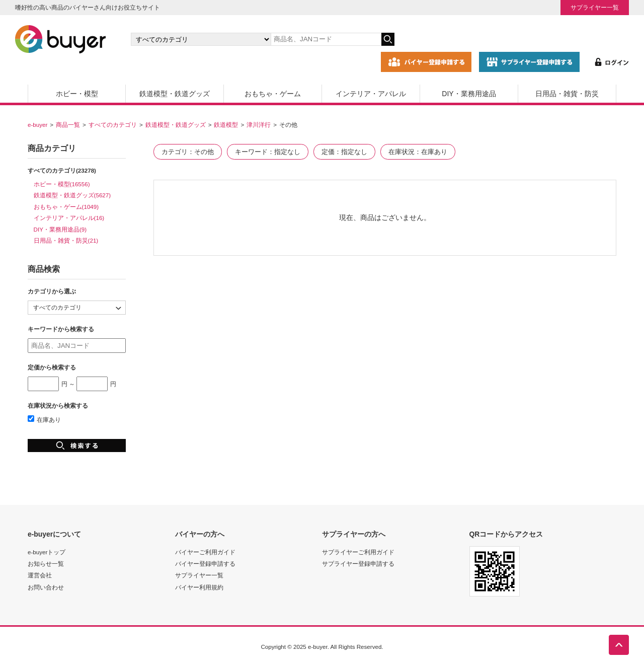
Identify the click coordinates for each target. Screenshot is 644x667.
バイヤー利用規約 (199, 587)
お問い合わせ (46, 587)
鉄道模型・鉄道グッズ (175, 94)
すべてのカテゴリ (113, 125)
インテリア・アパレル (371, 94)
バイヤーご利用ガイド (205, 552)
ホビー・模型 (77, 94)
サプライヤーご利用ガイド (358, 552)
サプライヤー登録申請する (358, 564)
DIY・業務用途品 (469, 94)
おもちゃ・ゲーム (273, 94)
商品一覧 (68, 125)
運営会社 (40, 575)
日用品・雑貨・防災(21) (66, 240)
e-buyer (37, 125)
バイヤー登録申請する (205, 564)
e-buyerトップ (47, 552)
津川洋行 (259, 125)
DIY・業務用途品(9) (60, 229)
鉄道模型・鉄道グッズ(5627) (72, 195)
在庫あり (44, 420)
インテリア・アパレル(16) (69, 218)
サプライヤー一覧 (595, 7)
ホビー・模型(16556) (62, 184)
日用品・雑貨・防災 (567, 94)
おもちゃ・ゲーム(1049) (66, 207)
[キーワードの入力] (326, 39)
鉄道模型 (226, 125)
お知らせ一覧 (46, 564)
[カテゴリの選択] (201, 39)
